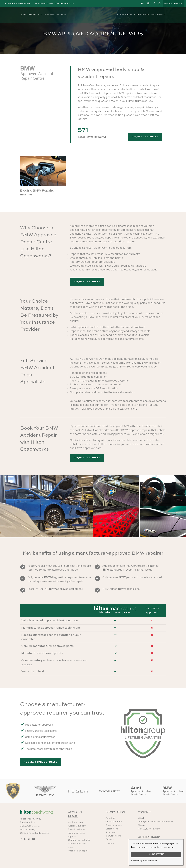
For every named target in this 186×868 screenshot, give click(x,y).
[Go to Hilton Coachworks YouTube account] (142, 4)
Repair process (114, 826)
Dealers (110, 840)
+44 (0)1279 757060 (17, 4)
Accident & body (77, 826)
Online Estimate (173, 4)
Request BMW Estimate (41, 762)
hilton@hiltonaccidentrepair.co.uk (55, 4)
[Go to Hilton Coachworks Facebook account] (154, 4)
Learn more (169, 848)
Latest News (112, 829)
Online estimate (114, 822)
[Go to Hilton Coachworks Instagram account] (160, 4)
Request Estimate (145, 137)
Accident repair (76, 823)
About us (110, 818)
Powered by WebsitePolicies (144, 861)
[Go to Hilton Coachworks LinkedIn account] (149, 4)
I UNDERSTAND (156, 855)
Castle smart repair (78, 851)
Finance (110, 843)
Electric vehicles (77, 830)
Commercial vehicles (79, 840)
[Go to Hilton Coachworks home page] (93, 15)
